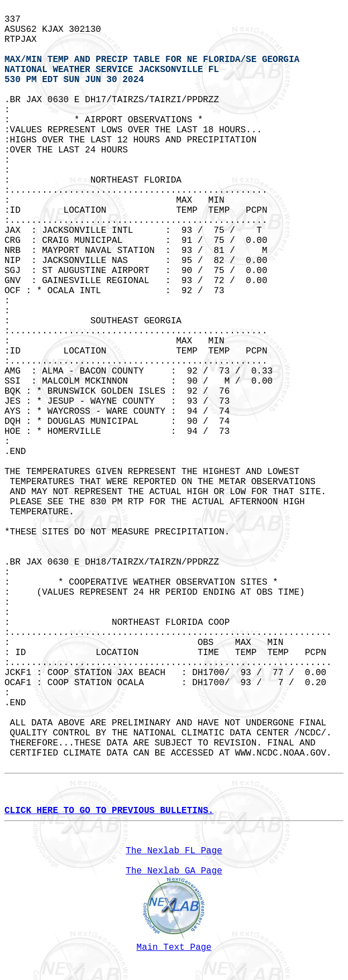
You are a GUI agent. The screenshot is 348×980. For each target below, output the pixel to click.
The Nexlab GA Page (174, 871)
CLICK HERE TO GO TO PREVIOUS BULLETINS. (109, 811)
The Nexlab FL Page (174, 851)
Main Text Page (174, 948)
